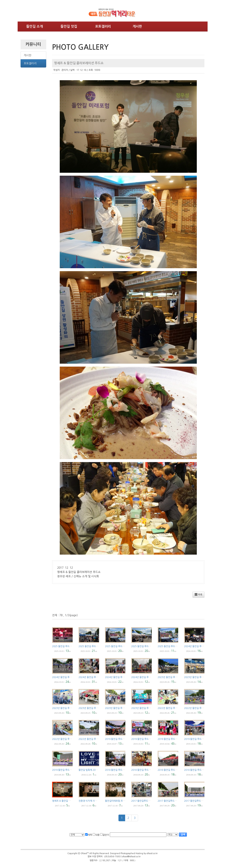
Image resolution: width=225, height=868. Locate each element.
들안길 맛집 (69, 27)
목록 (198, 594)
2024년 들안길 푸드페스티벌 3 (94, 677)
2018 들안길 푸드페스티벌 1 (198, 770)
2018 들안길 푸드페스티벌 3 (145, 770)
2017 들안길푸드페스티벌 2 (198, 801)
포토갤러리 (103, 27)
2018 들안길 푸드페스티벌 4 (119, 770)
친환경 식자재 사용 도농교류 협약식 (96, 801)
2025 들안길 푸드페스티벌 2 (145, 646)
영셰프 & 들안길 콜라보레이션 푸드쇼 (70, 801)
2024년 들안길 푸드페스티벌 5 (199, 646)
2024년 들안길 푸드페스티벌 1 (146, 677)
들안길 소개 (35, 27)
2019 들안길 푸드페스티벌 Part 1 (69, 770)
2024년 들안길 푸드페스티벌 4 (67, 677)
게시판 (137, 27)
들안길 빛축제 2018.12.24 (92, 770)
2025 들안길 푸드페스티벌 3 (119, 646)
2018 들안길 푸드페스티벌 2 (172, 770)
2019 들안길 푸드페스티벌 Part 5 (121, 739)
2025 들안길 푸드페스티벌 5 (66, 646)
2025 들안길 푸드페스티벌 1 (172, 646)
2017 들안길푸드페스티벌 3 (171, 801)
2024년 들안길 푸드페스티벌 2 (120, 677)
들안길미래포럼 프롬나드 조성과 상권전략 (125, 801)
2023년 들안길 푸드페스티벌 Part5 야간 (204, 677)
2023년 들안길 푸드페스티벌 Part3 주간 (98, 708)
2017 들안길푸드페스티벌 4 (145, 801)
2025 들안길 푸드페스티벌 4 (93, 646)
